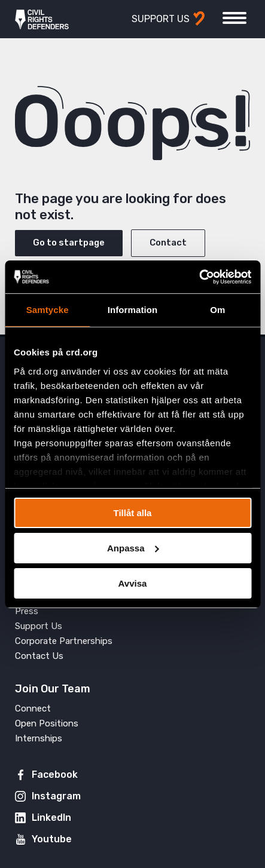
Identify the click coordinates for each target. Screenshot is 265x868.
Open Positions (47, 723)
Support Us (39, 626)
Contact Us (39, 656)
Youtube (52, 839)
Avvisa (133, 583)
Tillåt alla (133, 513)
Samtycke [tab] (48, 310)
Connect (33, 708)
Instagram (56, 796)
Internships (39, 738)
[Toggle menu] (234, 18)
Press (27, 611)
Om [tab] (217, 310)
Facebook (55, 775)
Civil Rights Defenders (42, 19)
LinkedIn (51, 818)
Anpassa (133, 548)
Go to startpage (69, 243)
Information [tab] (133, 310)
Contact (168, 243)
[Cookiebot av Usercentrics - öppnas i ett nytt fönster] (199, 277)
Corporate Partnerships (64, 641)
